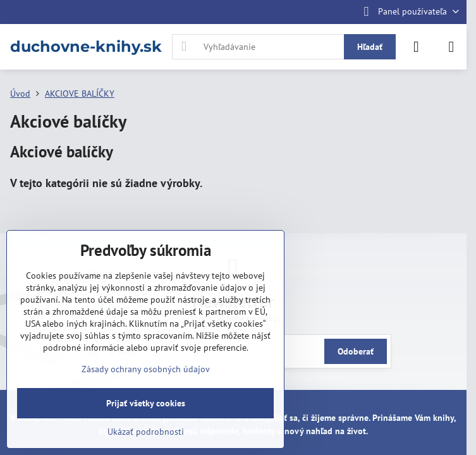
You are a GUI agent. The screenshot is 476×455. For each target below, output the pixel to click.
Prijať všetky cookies (146, 403)
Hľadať (370, 47)
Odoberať (356, 351)
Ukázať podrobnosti (146, 432)
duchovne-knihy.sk (86, 47)
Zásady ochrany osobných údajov (146, 369)
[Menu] (451, 47)
